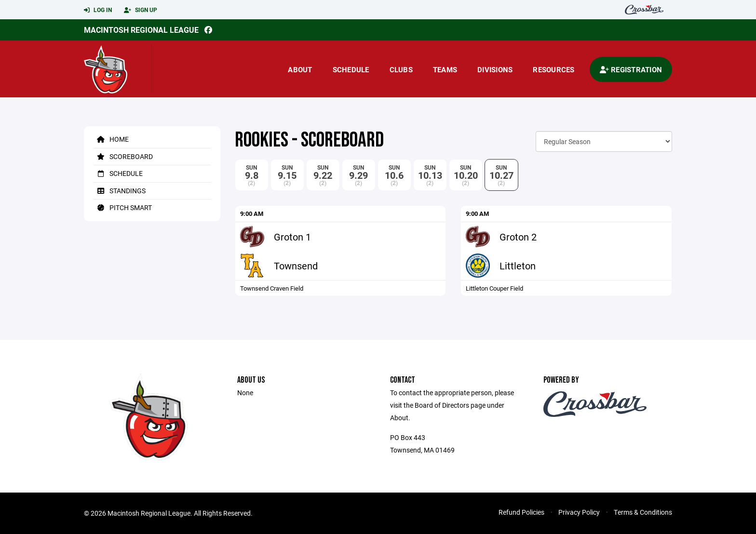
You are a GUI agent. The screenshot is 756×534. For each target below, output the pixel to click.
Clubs (401, 69)
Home (111, 139)
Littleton (518, 266)
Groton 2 (518, 237)
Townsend (296, 266)
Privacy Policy (579, 512)
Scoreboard (123, 156)
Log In (98, 10)
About (300, 69)
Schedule (351, 69)
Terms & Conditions (643, 512)
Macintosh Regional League (141, 30)
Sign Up (141, 10)
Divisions (495, 69)
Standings (120, 191)
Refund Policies (521, 512)
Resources (553, 69)
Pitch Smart (123, 207)
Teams (445, 69)
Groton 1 (292, 237)
